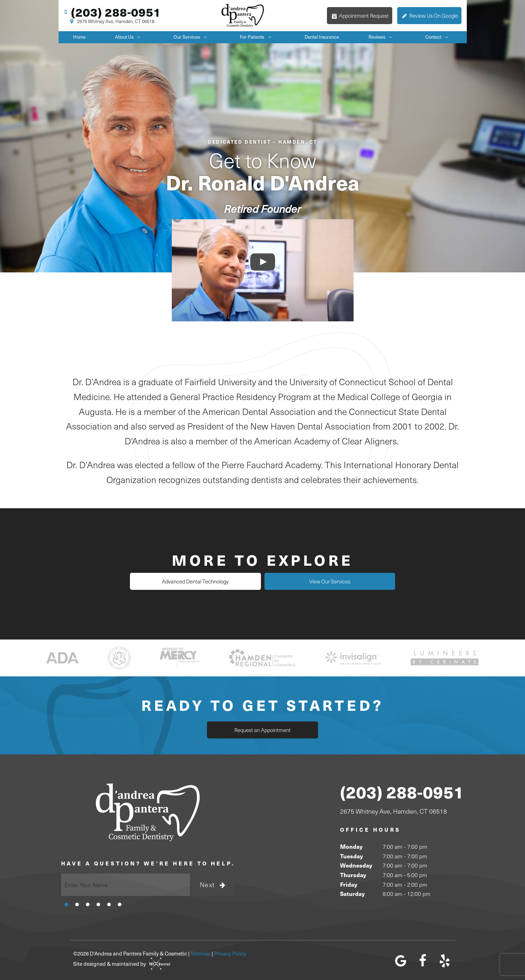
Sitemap (201, 953)
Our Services (192, 37)
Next (213, 885)
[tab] (66, 904)
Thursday (353, 875)
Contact (439, 37)
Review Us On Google (429, 16)
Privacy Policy (230, 953)
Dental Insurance (322, 37)
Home (79, 37)
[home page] (243, 16)
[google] (401, 960)
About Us (130, 37)
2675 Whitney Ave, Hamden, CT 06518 (111, 22)
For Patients (257, 37)
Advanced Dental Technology (199, 581)
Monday (351, 846)
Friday (349, 884)
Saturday (352, 894)
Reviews (382, 37)
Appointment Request (360, 16)
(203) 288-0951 (111, 12)
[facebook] (423, 960)
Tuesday (351, 856)
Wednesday (356, 865)
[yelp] (445, 960)
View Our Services (327, 581)
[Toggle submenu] (139, 37)
